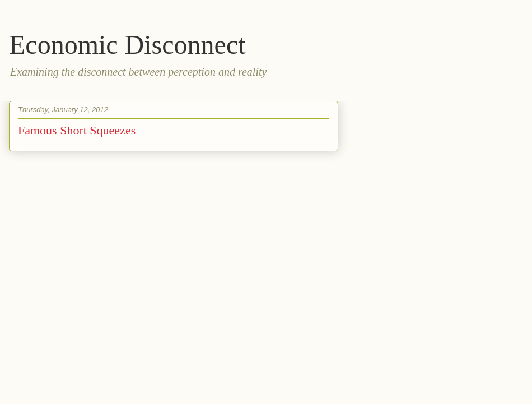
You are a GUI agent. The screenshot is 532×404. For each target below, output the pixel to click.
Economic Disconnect (127, 45)
